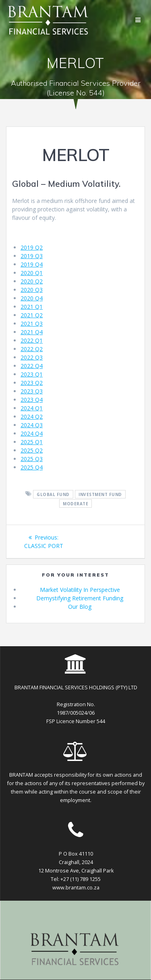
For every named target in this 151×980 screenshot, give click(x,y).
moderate (75, 503)
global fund (53, 494)
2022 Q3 (32, 357)
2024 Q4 (32, 433)
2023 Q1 (32, 374)
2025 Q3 (32, 459)
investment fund (100, 494)
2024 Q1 (32, 408)
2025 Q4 (32, 467)
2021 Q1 (32, 307)
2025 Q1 (32, 442)
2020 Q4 (32, 298)
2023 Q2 (32, 383)
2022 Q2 (32, 349)
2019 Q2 (32, 247)
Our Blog (80, 607)
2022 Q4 (32, 366)
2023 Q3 (32, 391)
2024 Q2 (32, 417)
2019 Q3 (32, 256)
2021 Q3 (32, 324)
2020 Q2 (32, 281)
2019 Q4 (32, 264)
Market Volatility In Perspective (80, 590)
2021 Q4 (32, 332)
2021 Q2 (32, 315)
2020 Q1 (32, 273)
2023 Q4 (32, 400)
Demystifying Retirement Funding (80, 598)
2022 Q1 (32, 340)
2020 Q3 (32, 290)
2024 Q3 (32, 425)
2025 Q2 (32, 450)
